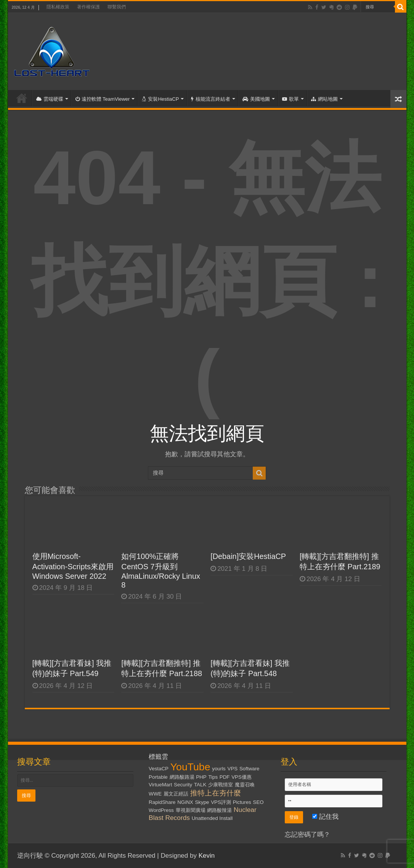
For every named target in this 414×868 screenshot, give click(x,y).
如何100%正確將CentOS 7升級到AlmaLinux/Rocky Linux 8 (161, 571)
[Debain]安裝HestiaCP (248, 556)
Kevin (207, 856)
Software (250, 769)
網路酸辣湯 (219, 810)
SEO (258, 802)
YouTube (190, 767)
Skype (202, 802)
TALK (200, 785)
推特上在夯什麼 (216, 793)
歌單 (290, 99)
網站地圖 (324, 99)
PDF (225, 777)
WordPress (161, 810)
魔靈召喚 (245, 785)
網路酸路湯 (182, 777)
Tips (213, 777)
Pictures (242, 802)
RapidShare (162, 802)
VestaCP (159, 769)
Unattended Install (212, 818)
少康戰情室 (221, 785)
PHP (201, 777)
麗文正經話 (176, 794)
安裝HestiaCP (160, 99)
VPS (233, 769)
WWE (155, 794)
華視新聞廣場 (191, 810)
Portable (158, 777)
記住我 (325, 817)
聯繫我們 (117, 7)
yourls (219, 769)
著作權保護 (88, 7)
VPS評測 (221, 802)
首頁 (22, 98)
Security (183, 785)
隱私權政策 (58, 7)
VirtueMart (160, 785)
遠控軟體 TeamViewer (103, 99)
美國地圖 (256, 99)
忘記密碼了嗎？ (307, 835)
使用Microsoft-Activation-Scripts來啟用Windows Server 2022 (73, 566)
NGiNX (185, 802)
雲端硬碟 (50, 99)
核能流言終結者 (211, 99)
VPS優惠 (242, 777)
